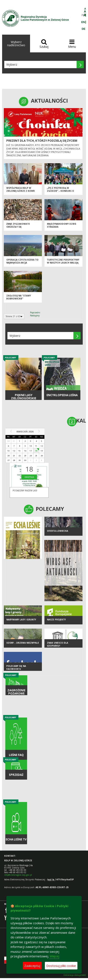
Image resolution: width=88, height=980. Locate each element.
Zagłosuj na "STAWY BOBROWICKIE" (19, 297)
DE (83, 29)
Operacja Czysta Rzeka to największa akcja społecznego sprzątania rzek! (22, 264)
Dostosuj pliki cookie (61, 966)
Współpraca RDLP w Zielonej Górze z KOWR (21, 190)
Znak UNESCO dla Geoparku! (58, 644)
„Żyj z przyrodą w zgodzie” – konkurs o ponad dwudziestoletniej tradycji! (63, 193)
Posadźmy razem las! (25, 491)
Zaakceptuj (32, 966)
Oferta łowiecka (58, 531)
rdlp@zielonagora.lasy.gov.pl (18, 875)
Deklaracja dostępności (75, 975)
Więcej (54, 956)
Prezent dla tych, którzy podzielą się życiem (42, 141)
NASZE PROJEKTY (56, 620)
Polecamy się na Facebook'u (16, 668)
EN (83, 22)
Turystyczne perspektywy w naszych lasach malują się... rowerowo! (63, 263)
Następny (35, 315)
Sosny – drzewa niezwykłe (23, 643)
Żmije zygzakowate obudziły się (18, 225)
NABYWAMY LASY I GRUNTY (21, 620)
